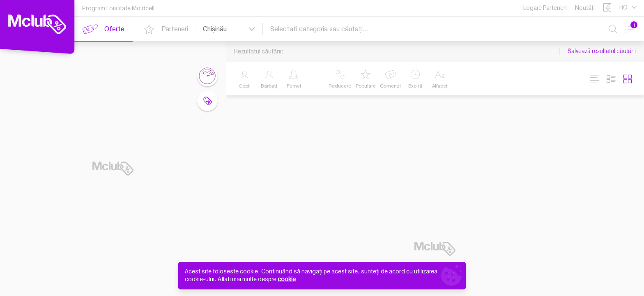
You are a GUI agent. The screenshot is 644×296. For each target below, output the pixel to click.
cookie (287, 279)
